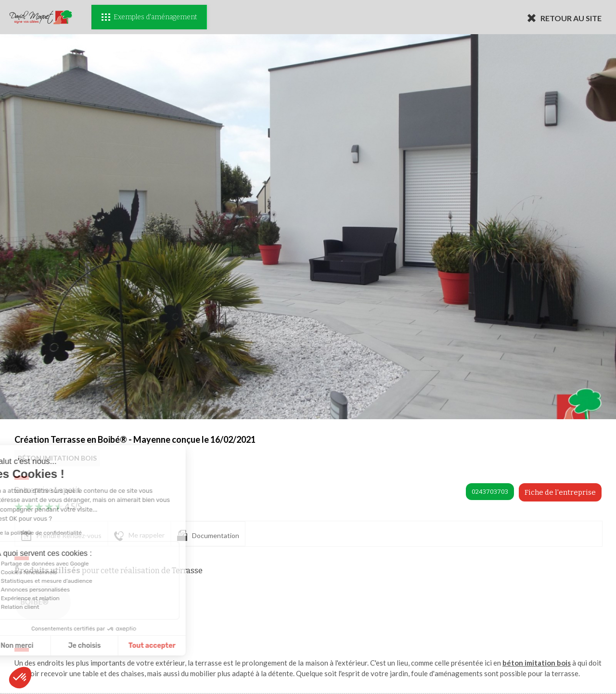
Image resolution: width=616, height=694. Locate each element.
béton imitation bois (537, 663)
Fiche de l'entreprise (560, 492)
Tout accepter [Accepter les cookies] (95, 646)
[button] (20, 678)
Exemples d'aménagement (149, 17)
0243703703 (490, 492)
